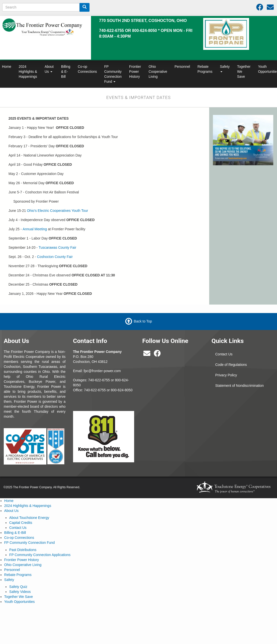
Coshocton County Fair (55, 257)
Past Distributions (23, 550)
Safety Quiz (18, 587)
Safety (225, 68)
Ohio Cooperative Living (158, 72)
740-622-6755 (95, 390)
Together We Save (244, 72)
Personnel (182, 67)
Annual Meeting (35, 229)
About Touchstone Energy (29, 518)
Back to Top (143, 321)
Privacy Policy (226, 375)
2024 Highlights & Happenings (28, 72)
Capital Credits (21, 523)
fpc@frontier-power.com (102, 371)
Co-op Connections (87, 69)
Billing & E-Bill (66, 72)
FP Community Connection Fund (113, 74)
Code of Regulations (231, 365)
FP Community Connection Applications (40, 555)
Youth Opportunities (19, 602)
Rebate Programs (205, 69)
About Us (49, 69)
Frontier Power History (135, 72)
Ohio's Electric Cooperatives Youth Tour (57, 211)
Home (9, 501)
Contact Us (224, 354)
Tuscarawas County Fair (57, 247)
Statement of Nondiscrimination (239, 386)
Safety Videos (20, 592)
